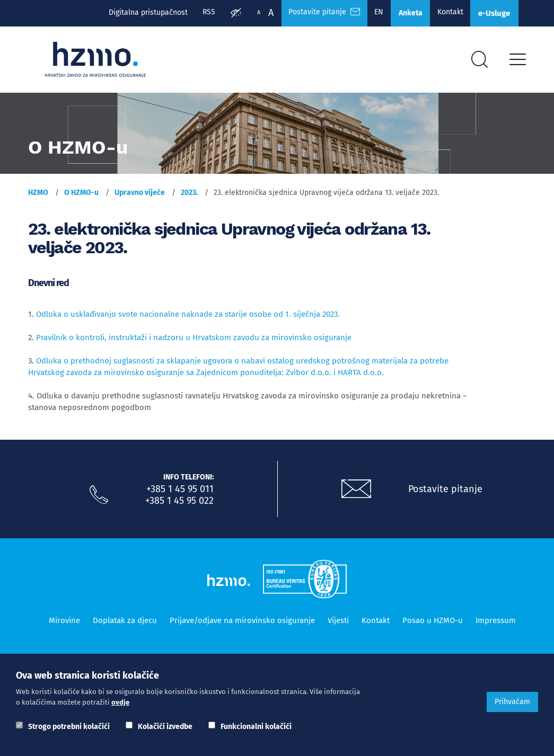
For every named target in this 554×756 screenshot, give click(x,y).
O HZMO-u (81, 196)
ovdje (120, 702)
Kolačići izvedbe (165, 727)
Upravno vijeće (140, 196)
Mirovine (64, 624)
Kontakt (446, 12)
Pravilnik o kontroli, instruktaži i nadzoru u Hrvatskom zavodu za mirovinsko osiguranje (194, 341)
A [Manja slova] (249, 12)
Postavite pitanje (445, 493)
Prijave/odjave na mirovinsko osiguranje (242, 624)
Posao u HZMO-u (433, 624)
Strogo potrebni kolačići (69, 727)
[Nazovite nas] (99, 499)
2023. (189, 196)
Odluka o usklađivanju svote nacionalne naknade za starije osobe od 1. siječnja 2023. (188, 318)
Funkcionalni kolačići (256, 727)
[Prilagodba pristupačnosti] (226, 14)
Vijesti (338, 624)
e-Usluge (493, 14)
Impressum (496, 624)
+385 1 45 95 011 (180, 493)
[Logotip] (98, 62)
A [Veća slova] (261, 13)
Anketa (404, 14)
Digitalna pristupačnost (137, 12)
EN (371, 12)
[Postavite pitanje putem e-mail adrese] (356, 493)
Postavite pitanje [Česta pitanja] (315, 12)
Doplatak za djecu (125, 624)
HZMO (38, 196)
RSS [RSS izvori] (198, 12)
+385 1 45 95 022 (179, 504)
